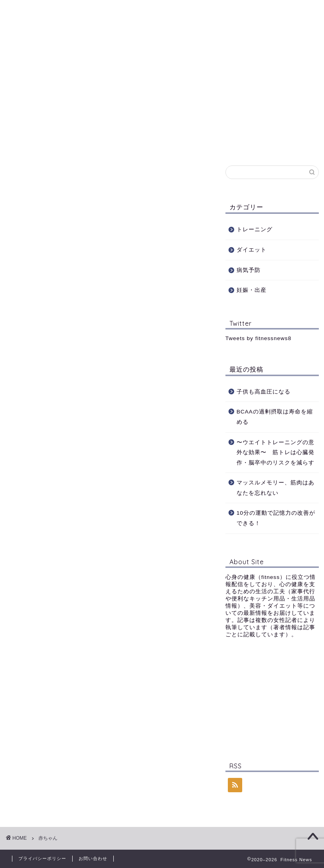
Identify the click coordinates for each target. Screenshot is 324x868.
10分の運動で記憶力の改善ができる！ (276, 518)
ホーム (27, 66)
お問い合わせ (80, 84)
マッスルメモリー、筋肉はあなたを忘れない (276, 488)
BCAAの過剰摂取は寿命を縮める (275, 417)
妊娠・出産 (260, 66)
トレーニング (113, 66)
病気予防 (213, 66)
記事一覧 (30, 84)
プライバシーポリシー (42, 858)
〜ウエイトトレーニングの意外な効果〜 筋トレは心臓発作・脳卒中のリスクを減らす (276, 453)
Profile (66, 66)
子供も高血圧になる (264, 392)
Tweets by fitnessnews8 (259, 338)
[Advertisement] (272, 698)
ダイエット (166, 66)
